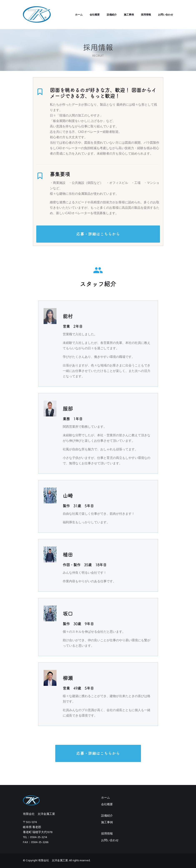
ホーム (79, 15)
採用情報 (146, 15)
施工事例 (129, 15)
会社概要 (95, 15)
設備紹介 (112, 15)
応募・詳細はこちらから (98, 234)
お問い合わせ (166, 15)
